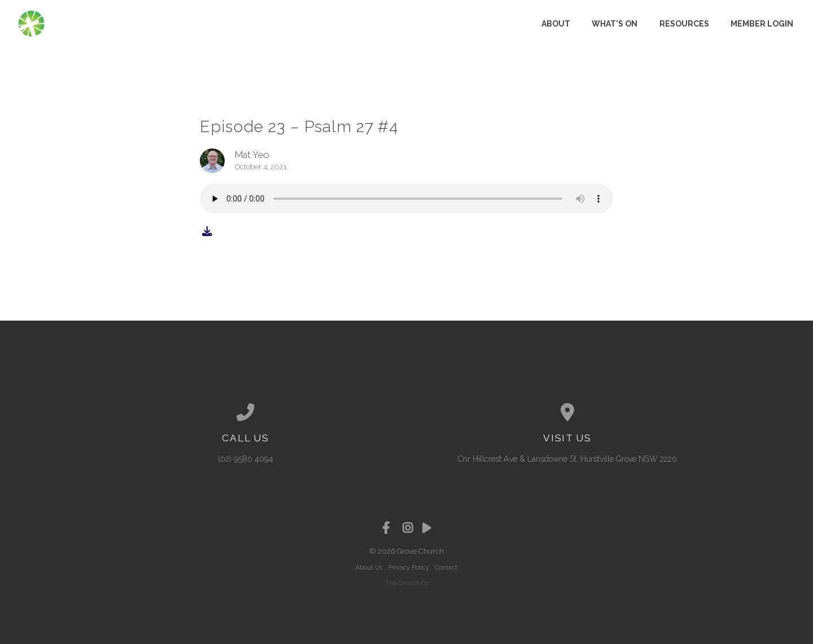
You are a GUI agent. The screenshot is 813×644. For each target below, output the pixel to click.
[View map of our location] (567, 413)
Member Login (762, 24)
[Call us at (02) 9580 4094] (246, 413)
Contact (446, 567)
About (556, 24)
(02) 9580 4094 (246, 459)
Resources (684, 24)
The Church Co (407, 583)
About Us (369, 567)
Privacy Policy (409, 567)
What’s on (615, 24)
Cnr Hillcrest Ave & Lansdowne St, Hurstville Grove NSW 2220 (567, 459)
